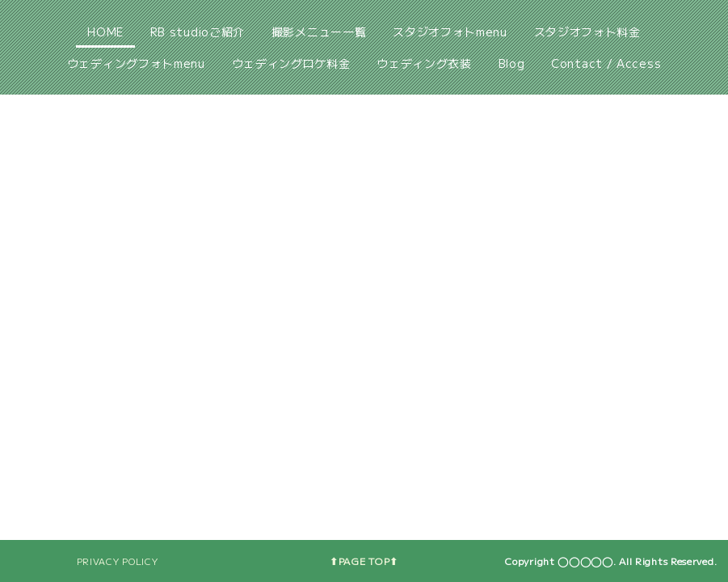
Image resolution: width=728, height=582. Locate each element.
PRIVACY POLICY (118, 561)
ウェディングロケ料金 (291, 63)
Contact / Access (606, 63)
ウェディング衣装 (424, 63)
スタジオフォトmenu (450, 32)
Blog (512, 63)
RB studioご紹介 (198, 32)
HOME (105, 32)
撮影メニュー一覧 (319, 32)
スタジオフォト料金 (587, 32)
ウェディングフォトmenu (136, 63)
